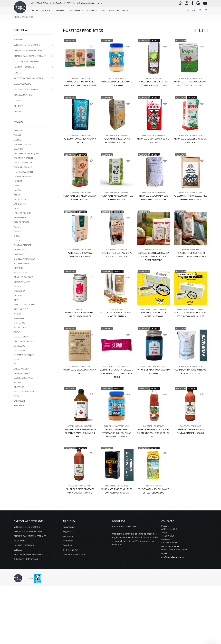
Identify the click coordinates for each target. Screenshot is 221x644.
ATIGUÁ (18, 314)
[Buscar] (194, 11)
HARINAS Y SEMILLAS (34, 67)
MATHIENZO (20, 218)
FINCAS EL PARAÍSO (23, 167)
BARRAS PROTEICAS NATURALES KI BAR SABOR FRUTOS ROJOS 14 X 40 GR (117, 373)
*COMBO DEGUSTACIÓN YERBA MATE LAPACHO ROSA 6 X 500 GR (80, 84)
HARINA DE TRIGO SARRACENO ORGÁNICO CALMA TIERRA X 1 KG (190, 255)
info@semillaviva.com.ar (173, 557)
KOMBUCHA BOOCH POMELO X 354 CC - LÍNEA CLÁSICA (80, 315)
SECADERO (19, 387)
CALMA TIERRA (21, 337)
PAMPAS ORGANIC (23, 373)
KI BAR (17, 195)
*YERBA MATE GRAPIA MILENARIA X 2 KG (80, 372)
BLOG (103, 10)
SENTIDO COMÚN (23, 282)
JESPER (17, 186)
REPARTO (18, 39)
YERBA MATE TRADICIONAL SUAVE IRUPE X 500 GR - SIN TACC (190, 84)
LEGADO (18, 296)
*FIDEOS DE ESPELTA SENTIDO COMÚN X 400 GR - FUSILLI (154, 84)
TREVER (18, 286)
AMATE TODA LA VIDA (24, 305)
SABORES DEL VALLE (24, 378)
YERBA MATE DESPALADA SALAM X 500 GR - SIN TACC (80, 198)
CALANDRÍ (19, 149)
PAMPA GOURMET (23, 245)
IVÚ (16, 364)
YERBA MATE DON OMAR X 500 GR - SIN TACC (154, 141)
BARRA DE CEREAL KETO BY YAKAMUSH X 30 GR (154, 315)
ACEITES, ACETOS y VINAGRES (34, 78)
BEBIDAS (34, 73)
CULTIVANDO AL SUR (24, 341)
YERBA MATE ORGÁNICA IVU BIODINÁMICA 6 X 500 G (117, 141)
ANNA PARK (19, 131)
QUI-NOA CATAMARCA (25, 259)
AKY (16, 300)
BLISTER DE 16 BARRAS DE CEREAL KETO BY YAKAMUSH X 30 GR (190, 315)
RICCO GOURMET (22, 263)
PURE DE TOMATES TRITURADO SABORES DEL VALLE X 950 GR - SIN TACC (154, 433)
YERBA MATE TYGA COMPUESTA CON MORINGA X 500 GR (117, 491)
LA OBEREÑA (20, 199)
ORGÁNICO (19, 101)
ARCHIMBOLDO (21, 309)
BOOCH (17, 332)
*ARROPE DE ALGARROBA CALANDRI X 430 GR (154, 372)
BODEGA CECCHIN (22, 144)
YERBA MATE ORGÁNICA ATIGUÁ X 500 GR (80, 141)
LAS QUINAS (20, 204)
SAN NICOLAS (20, 273)
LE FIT (17, 208)
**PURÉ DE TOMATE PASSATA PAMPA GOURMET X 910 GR (80, 491)
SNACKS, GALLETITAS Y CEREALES (34, 56)
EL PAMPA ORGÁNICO (24, 355)
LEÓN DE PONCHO (23, 213)
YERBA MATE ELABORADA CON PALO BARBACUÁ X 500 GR (154, 198)
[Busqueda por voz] (188, 11)
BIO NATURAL (20, 328)
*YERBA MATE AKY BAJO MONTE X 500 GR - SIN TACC (117, 198)
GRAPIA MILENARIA (23, 176)
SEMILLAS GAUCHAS (24, 277)
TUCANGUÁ (20, 291)
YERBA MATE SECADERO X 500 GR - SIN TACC (190, 141)
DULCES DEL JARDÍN (23, 158)
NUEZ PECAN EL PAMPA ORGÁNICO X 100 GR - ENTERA (117, 315)
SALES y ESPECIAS (23, 84)
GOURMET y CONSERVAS (34, 89)
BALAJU (17, 135)
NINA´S (17, 231)
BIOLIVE (18, 140)
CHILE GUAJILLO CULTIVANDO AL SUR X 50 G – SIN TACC (117, 255)
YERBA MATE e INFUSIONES (34, 45)
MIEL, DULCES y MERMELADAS (34, 50)
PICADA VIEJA (20, 250)
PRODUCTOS (28, 17)
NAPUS (17, 227)
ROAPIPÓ (18, 268)
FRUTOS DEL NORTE (24, 172)
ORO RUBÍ (19, 241)
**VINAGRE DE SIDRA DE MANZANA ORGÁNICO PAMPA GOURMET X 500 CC (80, 433)
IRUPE (17, 360)
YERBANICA (19, 405)
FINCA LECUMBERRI (23, 163)
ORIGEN (18, 236)
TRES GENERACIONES (24, 392)
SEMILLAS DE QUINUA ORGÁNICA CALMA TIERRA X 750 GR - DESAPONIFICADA (154, 257)
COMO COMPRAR (75, 10)
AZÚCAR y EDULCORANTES (27, 62)
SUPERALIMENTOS (23, 95)
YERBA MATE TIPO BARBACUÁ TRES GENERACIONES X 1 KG (190, 198)
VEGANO (18, 112)
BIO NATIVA (19, 323)
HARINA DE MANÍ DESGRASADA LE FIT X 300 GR (117, 84)
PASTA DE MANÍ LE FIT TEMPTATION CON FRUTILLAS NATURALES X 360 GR (117, 433)
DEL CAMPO (20, 346)
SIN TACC (18, 106)
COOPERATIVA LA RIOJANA (26, 154)
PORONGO (19, 254)
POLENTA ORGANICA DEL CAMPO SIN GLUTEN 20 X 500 (154, 491)
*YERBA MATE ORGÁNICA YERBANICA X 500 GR (80, 255)
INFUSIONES (20, 541)
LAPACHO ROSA (21, 369)
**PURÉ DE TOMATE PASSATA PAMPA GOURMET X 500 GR (190, 431)
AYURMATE (19, 318)
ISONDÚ (18, 181)
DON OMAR (19, 350)
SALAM (17, 383)
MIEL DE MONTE (22, 222)
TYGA (17, 396)
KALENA (18, 190)
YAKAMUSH (19, 401)
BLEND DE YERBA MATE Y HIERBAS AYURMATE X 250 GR (190, 372)
